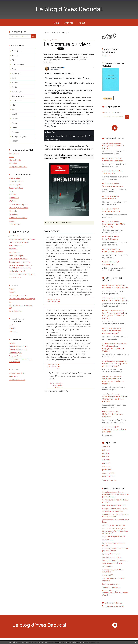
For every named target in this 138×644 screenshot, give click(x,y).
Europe (15, 83)
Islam (14, 105)
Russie (46, 32)
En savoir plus (94, 642)
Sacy (10, 302)
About (82, 23)
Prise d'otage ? (109, 199)
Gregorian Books (15, 356)
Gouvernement (18, 96)
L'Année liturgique (15, 353)
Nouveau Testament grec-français (22, 299)
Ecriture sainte (17, 73)
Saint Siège (13, 163)
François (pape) (18, 92)
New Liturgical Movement (18, 208)
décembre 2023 (108, 473)
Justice (14, 109)
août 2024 (106, 447)
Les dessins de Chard (17, 380)
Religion (15, 141)
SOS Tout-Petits (15, 160)
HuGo (105, 414)
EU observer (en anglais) (18, 218)
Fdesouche (13, 211)
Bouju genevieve (110, 379)
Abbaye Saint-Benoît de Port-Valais (22, 239)
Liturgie (15, 118)
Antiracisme (16, 51)
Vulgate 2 (12, 292)
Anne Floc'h (13, 376)
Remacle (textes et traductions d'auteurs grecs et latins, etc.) (20, 266)
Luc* (104, 331)
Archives (69, 23)
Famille (15, 87)
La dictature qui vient (67, 44)
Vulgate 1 (12, 289)
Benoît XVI (16, 56)
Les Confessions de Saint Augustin (22, 274)
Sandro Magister (15, 185)
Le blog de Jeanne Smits (18, 167)
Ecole (14, 69)
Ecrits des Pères (15, 277)
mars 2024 (106, 463)
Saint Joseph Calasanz (113, 252)
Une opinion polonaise (113, 186)
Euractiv (12, 221)
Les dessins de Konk (16, 373)
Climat (14, 60)
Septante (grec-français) (18, 296)
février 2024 (107, 466)
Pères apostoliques (16, 255)
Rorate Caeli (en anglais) (18, 204)
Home (56, 23)
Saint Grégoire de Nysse (18, 259)
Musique (15, 132)
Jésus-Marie (13, 236)
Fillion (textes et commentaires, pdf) (20, 307)
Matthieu (106, 429)
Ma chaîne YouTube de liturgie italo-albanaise (20, 361)
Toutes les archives (110, 480)
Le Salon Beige (14, 178)
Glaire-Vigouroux (15, 311)
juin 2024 (106, 453)
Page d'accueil (55, 32)
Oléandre (107, 288)
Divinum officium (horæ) (18, 346)
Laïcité (14, 114)
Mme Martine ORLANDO (114, 396)
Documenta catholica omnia (19, 262)
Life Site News (14, 224)
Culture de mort (18, 65)
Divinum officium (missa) (18, 349)
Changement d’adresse (113, 161)
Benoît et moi (14, 153)
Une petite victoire (111, 211)
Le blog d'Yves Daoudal (69, 9)
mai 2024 (106, 456)
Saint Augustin (109, 173)
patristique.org (14, 252)
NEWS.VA (12, 201)
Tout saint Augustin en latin (19, 242)
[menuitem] (56, 23)
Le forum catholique (16, 181)
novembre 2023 (108, 476)
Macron (15, 123)
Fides (11, 191)
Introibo (12, 328)
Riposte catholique (16, 188)
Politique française (19, 136)
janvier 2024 (107, 470)
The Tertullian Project (17, 271)
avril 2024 (106, 460)
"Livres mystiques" (16, 246)
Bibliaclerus (13, 249)
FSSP (11, 325)
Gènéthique (13, 214)
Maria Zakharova (110, 239)
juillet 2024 (106, 450)
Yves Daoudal (108, 346)
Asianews (12, 194)
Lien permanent (51, 223)
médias (15, 127)
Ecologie (66, 32)
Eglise (14, 78)
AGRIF (11, 157)
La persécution (109, 264)
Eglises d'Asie (14, 198)
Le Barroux (13, 332)
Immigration (16, 100)
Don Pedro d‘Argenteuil (113, 313)
